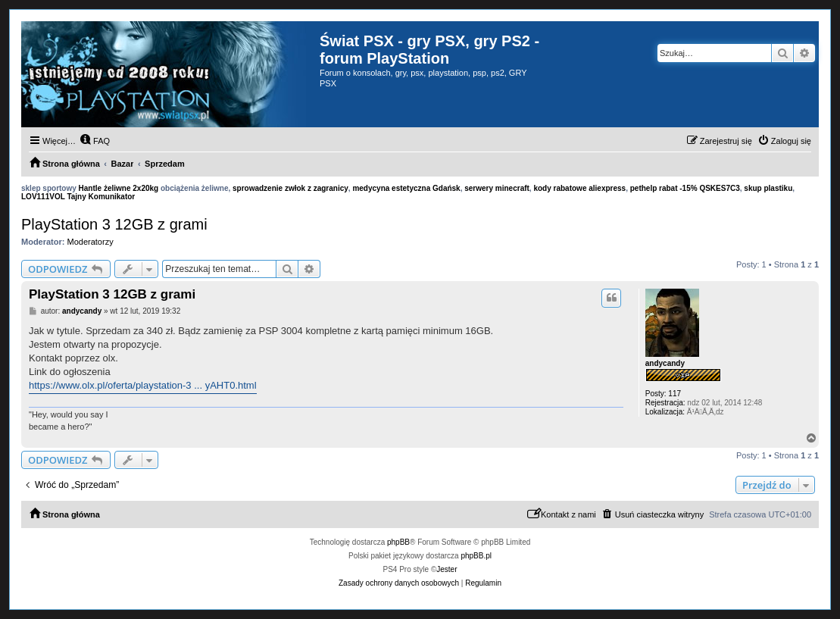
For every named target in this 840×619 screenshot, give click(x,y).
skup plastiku (768, 188)
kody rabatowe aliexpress (579, 188)
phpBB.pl (476, 556)
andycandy (665, 363)
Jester (447, 569)
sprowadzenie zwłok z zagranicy (290, 188)
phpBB (398, 542)
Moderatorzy (91, 242)
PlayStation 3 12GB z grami (114, 224)
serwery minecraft (497, 188)
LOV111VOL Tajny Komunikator (78, 197)
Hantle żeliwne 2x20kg (119, 188)
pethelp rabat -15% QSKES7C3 (685, 188)
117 (674, 394)
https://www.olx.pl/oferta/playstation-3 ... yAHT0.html (143, 385)
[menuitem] (95, 141)
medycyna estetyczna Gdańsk (406, 188)
